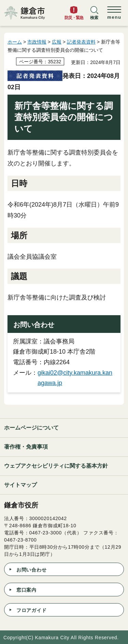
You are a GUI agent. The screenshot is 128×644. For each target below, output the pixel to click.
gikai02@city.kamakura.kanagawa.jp (75, 378)
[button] (94, 16)
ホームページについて (31, 428)
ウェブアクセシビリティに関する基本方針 (56, 466)
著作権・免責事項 (26, 447)
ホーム (15, 42)
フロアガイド (31, 610)
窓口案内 (26, 590)
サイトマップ (20, 485)
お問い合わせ (31, 570)
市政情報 (37, 42)
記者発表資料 (81, 42)
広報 (57, 42)
